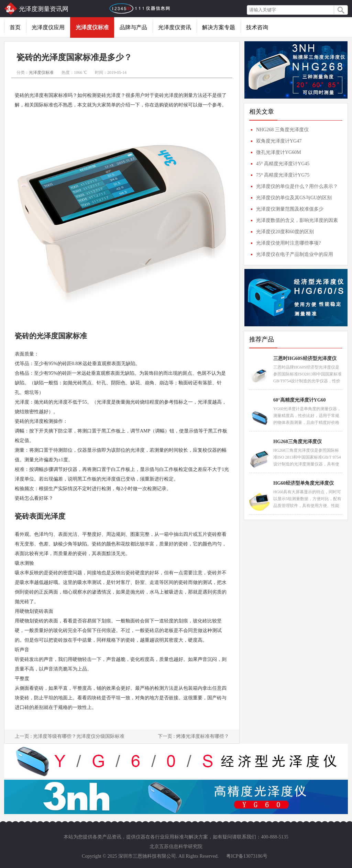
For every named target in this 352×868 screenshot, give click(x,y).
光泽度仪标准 (92, 27)
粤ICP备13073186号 (247, 856)
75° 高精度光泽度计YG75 (283, 175)
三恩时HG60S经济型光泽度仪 (305, 358)
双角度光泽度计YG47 (279, 141)
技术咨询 (257, 27)
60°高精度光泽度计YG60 (300, 400)
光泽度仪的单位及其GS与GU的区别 (294, 198)
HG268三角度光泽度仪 (298, 442)
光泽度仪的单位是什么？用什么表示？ (297, 186)
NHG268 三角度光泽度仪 (282, 130)
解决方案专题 (219, 27)
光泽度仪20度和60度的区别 (285, 232)
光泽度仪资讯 (175, 27)
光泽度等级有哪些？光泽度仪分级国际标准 (79, 736)
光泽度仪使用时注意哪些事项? (288, 243)
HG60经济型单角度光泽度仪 (304, 483)
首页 (15, 27)
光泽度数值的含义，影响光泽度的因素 (297, 220)
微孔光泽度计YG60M (279, 152)
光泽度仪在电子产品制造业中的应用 (295, 254)
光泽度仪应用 (48, 27)
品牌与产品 (133, 27)
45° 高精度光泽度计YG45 (283, 164)
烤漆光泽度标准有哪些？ (202, 736)
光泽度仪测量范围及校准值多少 (290, 209)
